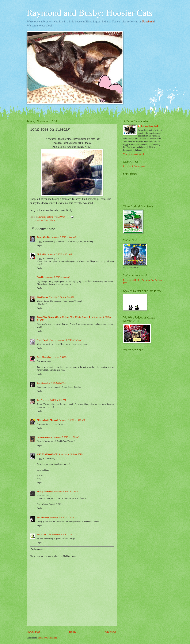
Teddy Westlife (43, 237)
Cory (39, 357)
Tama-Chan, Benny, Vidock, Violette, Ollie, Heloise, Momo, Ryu (65, 317)
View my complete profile (134, 154)
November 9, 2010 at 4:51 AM (59, 254)
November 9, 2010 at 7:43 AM (69, 340)
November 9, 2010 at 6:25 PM (71, 454)
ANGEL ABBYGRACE (47, 454)
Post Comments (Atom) (48, 638)
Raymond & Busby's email (134, 166)
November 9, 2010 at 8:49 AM (55, 357)
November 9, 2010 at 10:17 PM (65, 534)
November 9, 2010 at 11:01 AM (66, 437)
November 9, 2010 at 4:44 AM (63, 237)
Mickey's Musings (45, 492)
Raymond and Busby (150, 126)
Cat (39, 400)
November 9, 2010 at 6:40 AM (62, 297)
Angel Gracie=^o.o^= (46, 340)
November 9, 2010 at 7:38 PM (62, 517)
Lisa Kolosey (43, 297)
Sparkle (40, 277)
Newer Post (33, 632)
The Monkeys (43, 517)
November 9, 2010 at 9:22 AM (53, 400)
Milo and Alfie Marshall (47, 420)
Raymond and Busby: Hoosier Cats (90, 13)
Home (73, 632)
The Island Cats (44, 534)
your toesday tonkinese (46, 220)
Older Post (111, 632)
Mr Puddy (41, 254)
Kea (39, 383)
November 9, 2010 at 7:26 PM (66, 492)
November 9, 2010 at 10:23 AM (72, 420)
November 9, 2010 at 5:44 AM (57, 277)
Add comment (37, 549)
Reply (39, 245)
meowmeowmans (44, 437)
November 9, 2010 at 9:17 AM (54, 383)
